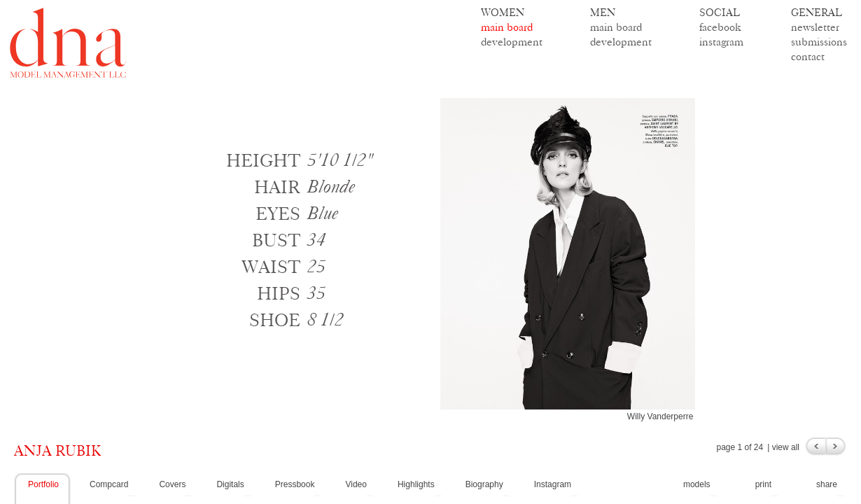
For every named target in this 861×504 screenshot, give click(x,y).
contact (808, 56)
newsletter (815, 27)
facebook (720, 27)
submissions (819, 42)
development (512, 42)
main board (507, 27)
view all (786, 447)
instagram (721, 42)
